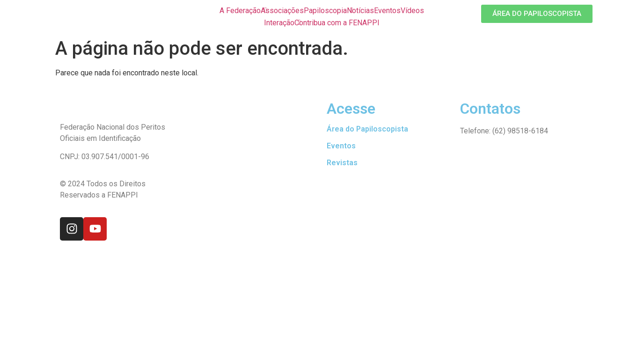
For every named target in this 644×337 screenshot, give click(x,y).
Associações (282, 11)
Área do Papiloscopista (367, 129)
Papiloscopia (325, 11)
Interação (279, 23)
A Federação (240, 11)
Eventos (387, 11)
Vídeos (412, 11)
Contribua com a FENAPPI (337, 23)
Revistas (342, 163)
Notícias (360, 11)
